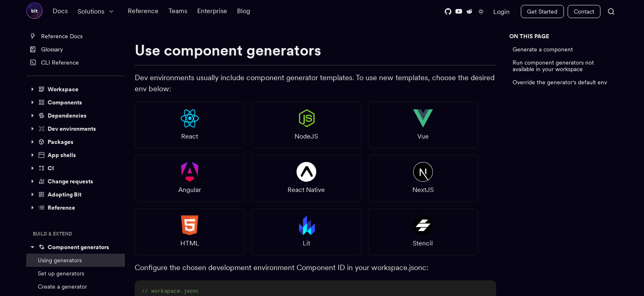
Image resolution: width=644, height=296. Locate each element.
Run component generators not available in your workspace (553, 66)
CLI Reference (54, 62)
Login (501, 12)
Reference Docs (56, 36)
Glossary (46, 49)
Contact (584, 12)
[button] (76, 89)
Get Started (542, 12)
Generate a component (543, 49)
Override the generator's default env (560, 82)
